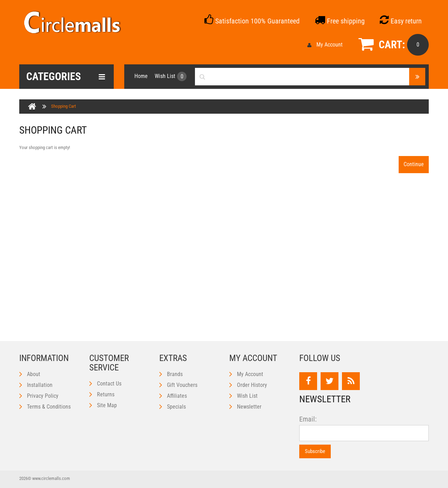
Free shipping (340, 21)
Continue (414, 164)
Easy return (401, 21)
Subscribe (315, 451)
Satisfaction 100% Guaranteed (252, 21)
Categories (66, 77)
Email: (308, 419)
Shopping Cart (64, 106)
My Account (325, 45)
